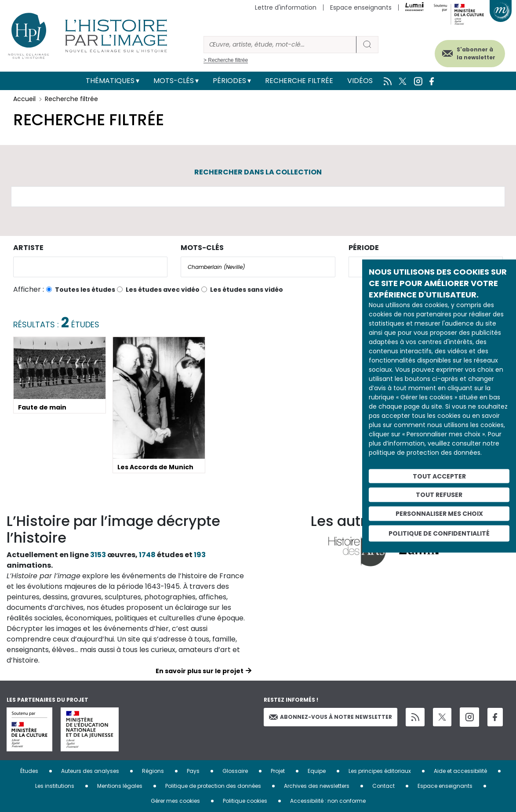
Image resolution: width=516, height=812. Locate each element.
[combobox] (90, 267)
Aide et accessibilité (460, 771)
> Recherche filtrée (226, 60)
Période (364, 248)
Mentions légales (120, 786)
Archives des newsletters (317, 786)
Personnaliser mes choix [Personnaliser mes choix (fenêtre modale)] (439, 514)
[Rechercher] (280, 45)
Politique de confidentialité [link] (439, 533)
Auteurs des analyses (90, 771)
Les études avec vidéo (163, 290)
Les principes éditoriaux (380, 771)
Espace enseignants (361, 7)
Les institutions (55, 786)
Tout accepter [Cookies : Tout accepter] (439, 476)
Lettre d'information (286, 7)
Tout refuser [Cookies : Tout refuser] (439, 495)
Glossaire (235, 771)
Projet (278, 771)
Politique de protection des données (213, 786)
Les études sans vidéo (247, 290)
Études (29, 771)
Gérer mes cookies (175, 801)
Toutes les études (85, 290)
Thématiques (110, 81)
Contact (383, 786)
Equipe (317, 771)
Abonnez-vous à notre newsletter (331, 717)
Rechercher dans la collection (258, 172)
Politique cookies (245, 801)
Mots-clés (174, 81)
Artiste (28, 248)
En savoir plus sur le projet (200, 671)
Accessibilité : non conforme (328, 801)
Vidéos (360, 81)
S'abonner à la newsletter (467, 52)
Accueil (24, 99)
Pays (193, 771)
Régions (153, 771)
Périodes (229, 81)
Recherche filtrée (299, 81)
